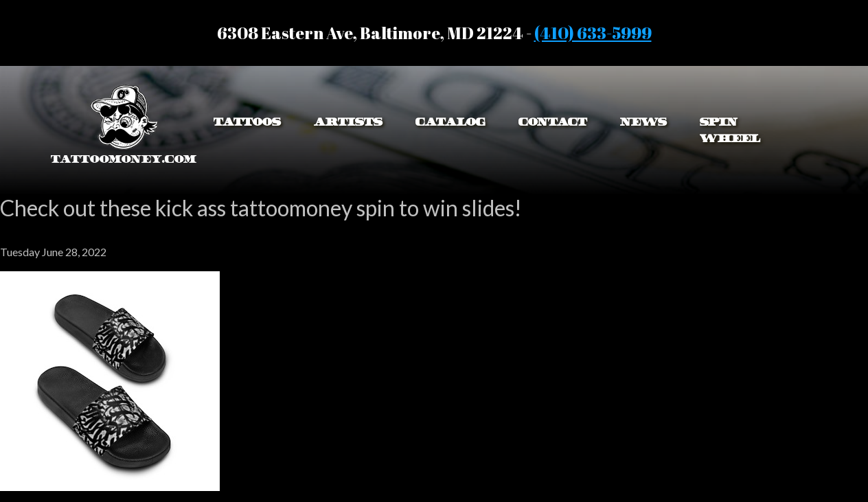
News (643, 122)
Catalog (450, 122)
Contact (553, 122)
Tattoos (247, 122)
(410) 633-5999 (593, 33)
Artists (348, 122)
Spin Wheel (730, 130)
